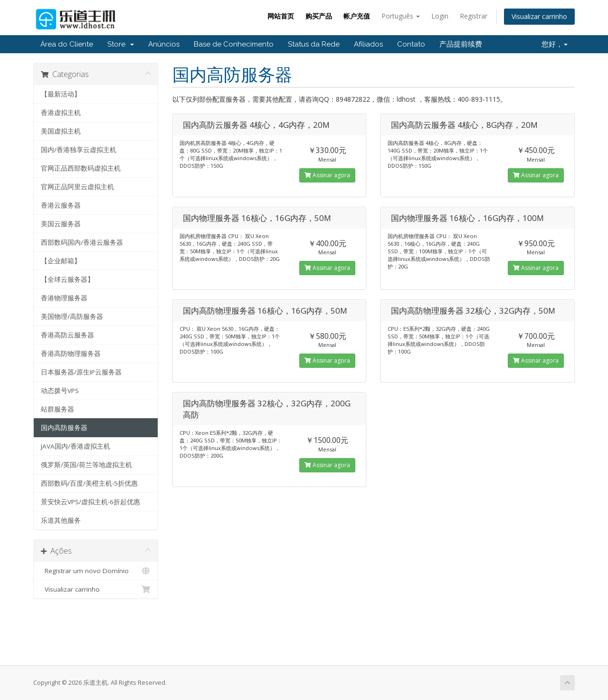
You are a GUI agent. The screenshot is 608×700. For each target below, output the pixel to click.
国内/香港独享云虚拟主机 (79, 150)
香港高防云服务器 (67, 335)
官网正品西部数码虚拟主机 (81, 168)
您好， (555, 44)
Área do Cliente (67, 44)
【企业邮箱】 (61, 261)
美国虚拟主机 (61, 131)
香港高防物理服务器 (71, 354)
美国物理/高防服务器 (72, 316)
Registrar (474, 16)
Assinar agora (327, 175)
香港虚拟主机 (61, 113)
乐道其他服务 (61, 520)
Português (401, 16)
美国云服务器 (61, 224)
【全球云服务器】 (67, 279)
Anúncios (164, 44)
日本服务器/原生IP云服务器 (81, 372)
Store (121, 44)
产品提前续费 (461, 44)
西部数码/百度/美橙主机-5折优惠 (89, 483)
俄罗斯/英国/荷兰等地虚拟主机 (86, 465)
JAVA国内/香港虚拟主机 (76, 446)
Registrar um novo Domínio (96, 571)
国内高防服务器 (64, 428)
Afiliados (368, 44)
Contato (411, 44)
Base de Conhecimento (234, 44)
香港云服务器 (61, 205)
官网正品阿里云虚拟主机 (77, 187)
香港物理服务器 (64, 298)
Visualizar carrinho (539, 16)
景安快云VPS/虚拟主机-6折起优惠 (90, 502)
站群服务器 (57, 409)
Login (440, 16)
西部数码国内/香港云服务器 (82, 242)
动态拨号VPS (60, 391)
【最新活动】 (61, 94)
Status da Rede (314, 44)
